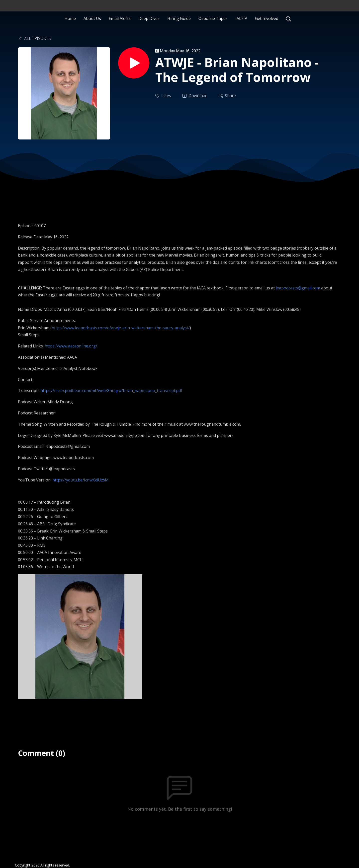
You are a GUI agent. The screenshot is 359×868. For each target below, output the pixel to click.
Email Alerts (120, 18)
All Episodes (34, 38)
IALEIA (241, 18)
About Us (92, 18)
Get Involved (267, 18)
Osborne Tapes (213, 18)
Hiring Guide (179, 18)
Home (70, 18)
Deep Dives (149, 18)
